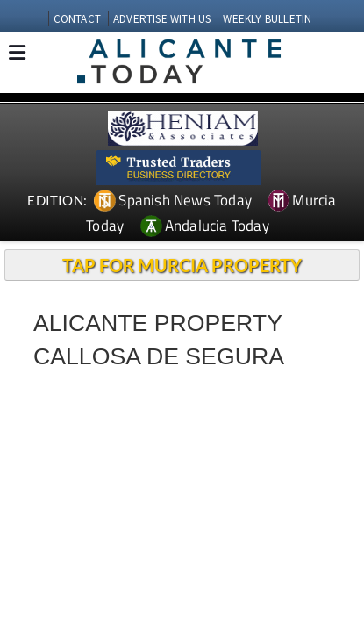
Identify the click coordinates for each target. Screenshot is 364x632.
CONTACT (77, 19)
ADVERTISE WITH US (162, 19)
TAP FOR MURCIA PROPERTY (182, 265)
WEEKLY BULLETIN (267, 19)
